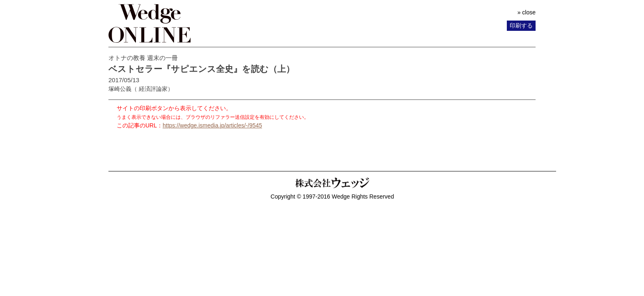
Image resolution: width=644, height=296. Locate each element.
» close (527, 12)
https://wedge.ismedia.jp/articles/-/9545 (212, 125)
